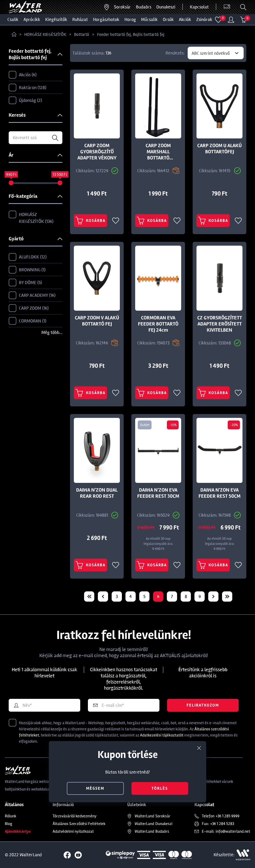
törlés (160, 788)
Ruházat (80, 19)
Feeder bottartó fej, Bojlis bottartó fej (131, 34)
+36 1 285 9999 (228, 816)
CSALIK (13, 19)
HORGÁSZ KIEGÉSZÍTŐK (45, 34)
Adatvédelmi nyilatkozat (73, 831)
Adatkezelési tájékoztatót (162, 735)
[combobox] (216, 53)
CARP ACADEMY (32, 296)
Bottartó (82, 34)
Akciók (185, 19)
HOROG (130, 19)
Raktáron (27, 88)
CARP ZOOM (29, 308)
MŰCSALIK (149, 19)
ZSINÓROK (204, 19)
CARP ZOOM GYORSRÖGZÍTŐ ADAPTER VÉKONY (97, 152)
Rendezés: (175, 53)
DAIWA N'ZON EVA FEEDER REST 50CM (219, 493)
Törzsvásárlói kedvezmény (75, 816)
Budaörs (144, 7)
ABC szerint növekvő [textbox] (211, 53)
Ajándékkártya (18, 831)
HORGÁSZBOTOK (106, 19)
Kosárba (90, 221)
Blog (9, 824)
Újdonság (25, 101)
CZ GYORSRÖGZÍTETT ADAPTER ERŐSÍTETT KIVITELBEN (220, 324)
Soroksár (122, 7)
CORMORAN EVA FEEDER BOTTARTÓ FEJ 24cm (158, 324)
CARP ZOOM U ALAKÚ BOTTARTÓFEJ (219, 149)
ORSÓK (168, 19)
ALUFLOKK (28, 257)
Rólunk (11, 816)
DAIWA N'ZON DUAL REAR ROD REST (97, 493)
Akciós (23, 75)
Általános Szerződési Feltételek (79, 824)
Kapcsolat (199, 7)
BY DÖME (25, 283)
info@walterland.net (233, 831)
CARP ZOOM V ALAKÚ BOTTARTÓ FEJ (97, 321)
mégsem (95, 788)
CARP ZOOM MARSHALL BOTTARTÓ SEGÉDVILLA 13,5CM (158, 152)
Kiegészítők (56, 19)
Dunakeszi (166, 7)
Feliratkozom (203, 705)
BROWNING (27, 270)
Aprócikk (32, 19)
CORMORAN (27, 321)
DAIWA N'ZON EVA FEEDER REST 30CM (158, 493)
